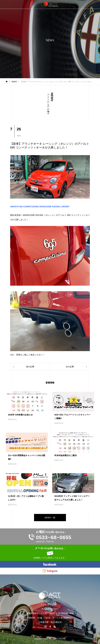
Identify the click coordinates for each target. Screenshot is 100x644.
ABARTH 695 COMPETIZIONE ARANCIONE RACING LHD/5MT (40, 207)
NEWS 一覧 (50, 518)
